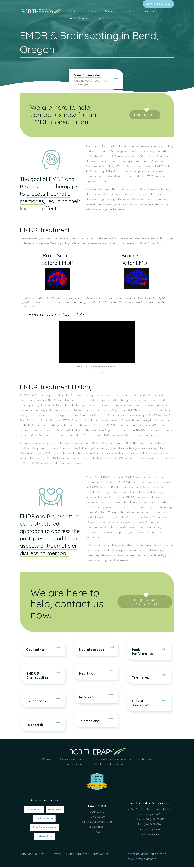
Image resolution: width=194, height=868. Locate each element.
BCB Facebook (150, 835)
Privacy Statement (77, 855)
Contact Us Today (150, 830)
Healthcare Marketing (140, 855)
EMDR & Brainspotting (97, 822)
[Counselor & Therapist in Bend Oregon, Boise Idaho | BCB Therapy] (42, 11)
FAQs (97, 832)
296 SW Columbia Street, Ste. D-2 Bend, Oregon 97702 (150, 812)
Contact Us (145, 114)
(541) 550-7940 (155, 820)
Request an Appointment (145, 601)
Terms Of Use (100, 855)
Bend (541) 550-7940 (158, 4)
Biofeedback (97, 827)
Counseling (97, 812)
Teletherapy (97, 817)
